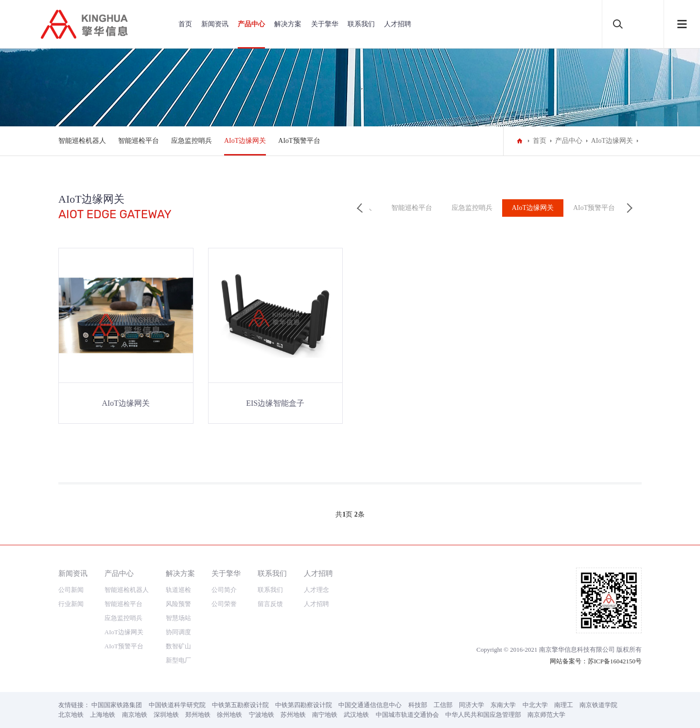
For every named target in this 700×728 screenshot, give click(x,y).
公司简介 (224, 590)
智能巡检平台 (139, 141)
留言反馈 (270, 604)
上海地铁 (103, 715)
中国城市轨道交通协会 (407, 715)
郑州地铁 (198, 715)
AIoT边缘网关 (245, 141)
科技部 (418, 705)
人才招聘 (398, 24)
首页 (185, 24)
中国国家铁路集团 (117, 705)
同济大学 (472, 705)
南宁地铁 (325, 715)
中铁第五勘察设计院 (240, 705)
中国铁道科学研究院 (177, 705)
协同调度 (178, 632)
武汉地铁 (356, 715)
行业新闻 (71, 604)
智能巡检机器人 (82, 141)
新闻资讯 (215, 24)
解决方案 (288, 24)
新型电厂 (178, 660)
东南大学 (503, 705)
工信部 (443, 705)
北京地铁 (71, 715)
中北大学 (535, 705)
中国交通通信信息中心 (370, 705)
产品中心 (251, 24)
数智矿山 (178, 646)
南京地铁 (135, 715)
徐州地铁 (229, 715)
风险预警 (178, 604)
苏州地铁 (293, 715)
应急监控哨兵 (192, 141)
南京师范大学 (546, 715)
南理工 (564, 705)
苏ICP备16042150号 (615, 661)
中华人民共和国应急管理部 (483, 715)
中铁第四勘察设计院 (304, 705)
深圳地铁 (166, 715)
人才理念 (316, 590)
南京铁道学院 (598, 705)
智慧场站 (178, 618)
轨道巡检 (178, 590)
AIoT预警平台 (299, 141)
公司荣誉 (224, 604)
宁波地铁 (262, 715)
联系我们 (361, 24)
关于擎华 (325, 24)
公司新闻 (71, 590)
